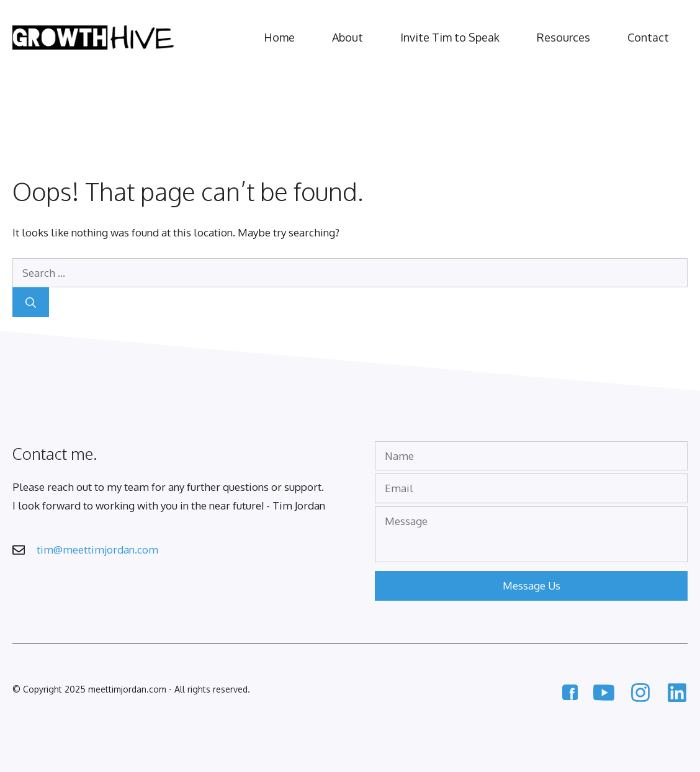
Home (279, 37)
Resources (563, 37)
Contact (648, 37)
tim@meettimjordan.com (97, 550)
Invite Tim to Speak (450, 37)
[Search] (31, 302)
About (348, 37)
